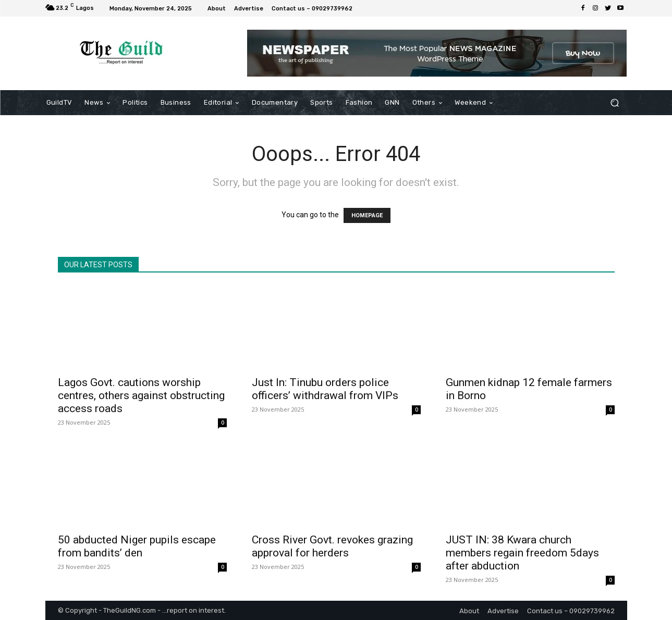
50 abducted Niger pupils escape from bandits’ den (137, 546)
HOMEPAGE (367, 215)
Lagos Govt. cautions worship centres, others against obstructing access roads (141, 395)
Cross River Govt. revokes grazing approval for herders (332, 546)
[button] (615, 103)
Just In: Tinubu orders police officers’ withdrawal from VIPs (325, 389)
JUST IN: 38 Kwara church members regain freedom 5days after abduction (522, 553)
